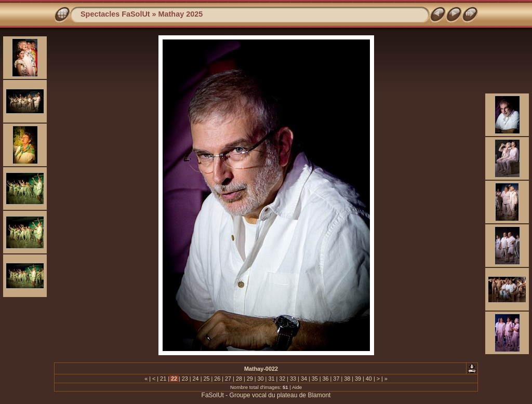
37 (336, 379)
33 (293, 379)
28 (239, 379)
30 (261, 379)
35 (315, 379)
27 (228, 379)
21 (163, 379)
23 (185, 379)
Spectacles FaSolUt (115, 14)
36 (326, 379)
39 (358, 379)
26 (217, 379)
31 (271, 379)
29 (250, 379)
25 (206, 379)
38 (347, 379)
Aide (297, 387)
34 (304, 379)
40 (369, 379)
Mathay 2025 (181, 14)
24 (196, 379)
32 (282, 379)
